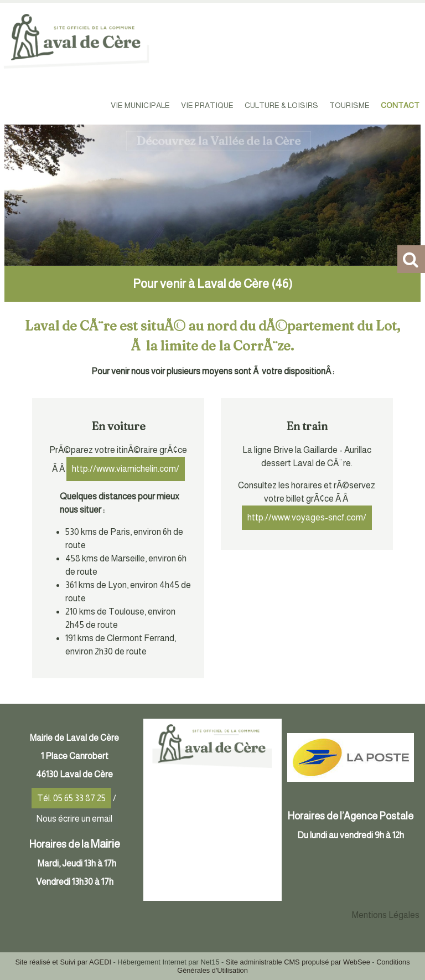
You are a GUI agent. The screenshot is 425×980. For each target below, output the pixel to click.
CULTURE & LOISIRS (281, 105)
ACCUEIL (86, 105)
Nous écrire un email (74, 819)
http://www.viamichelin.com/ (126, 469)
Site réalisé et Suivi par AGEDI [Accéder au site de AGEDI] (63, 962)
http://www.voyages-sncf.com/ (307, 517)
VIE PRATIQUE (207, 105)
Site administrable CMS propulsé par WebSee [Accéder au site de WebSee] (298, 962)
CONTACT (400, 105)
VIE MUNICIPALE (140, 105)
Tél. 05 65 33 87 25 (71, 798)
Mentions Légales (386, 915)
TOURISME (349, 105)
